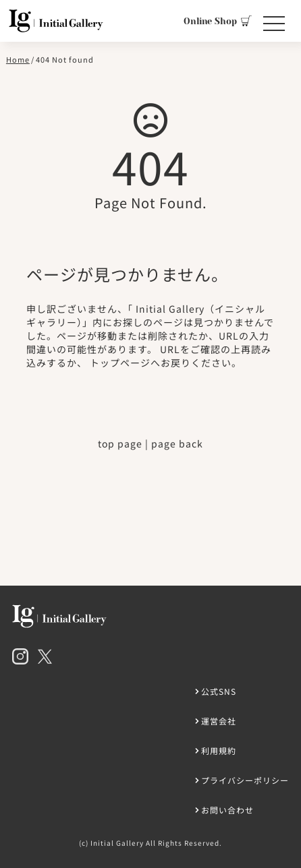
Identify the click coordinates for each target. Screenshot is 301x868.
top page (120, 443)
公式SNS (219, 691)
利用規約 (219, 750)
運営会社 (219, 721)
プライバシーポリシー (245, 780)
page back (177, 443)
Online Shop (218, 21)
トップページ (120, 363)
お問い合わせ (227, 810)
